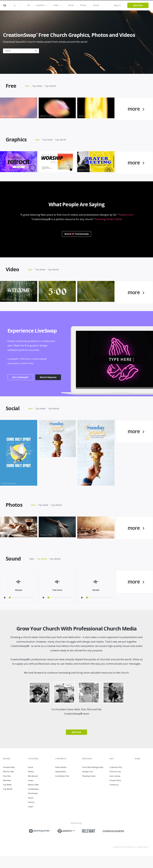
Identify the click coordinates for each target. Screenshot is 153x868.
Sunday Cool (88, 784)
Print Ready (33, 806)
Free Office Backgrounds (93, 780)
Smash (96, 602)
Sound (96, 5)
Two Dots (57, 602)
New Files (7, 793)
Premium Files (9, 780)
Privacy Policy (115, 793)
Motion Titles (33, 797)
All (28, 5)
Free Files (7, 788)
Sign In (117, 5)
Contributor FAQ (62, 788)
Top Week (37, 86)
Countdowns (33, 801)
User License (115, 788)
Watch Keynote (48, 386)
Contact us (114, 797)
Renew (19, 602)
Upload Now (61, 784)
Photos (83, 5)
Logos (31, 819)
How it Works (61, 780)
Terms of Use (115, 784)
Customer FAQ (116, 780)
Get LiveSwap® (20, 386)
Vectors (31, 814)
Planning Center (89, 788)
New (27, 86)
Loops (31, 793)
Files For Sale (8, 784)
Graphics (42, 5)
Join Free (138, 5)
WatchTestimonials (77, 240)
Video (58, 5)
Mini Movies (33, 788)
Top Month (51, 86)
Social (71, 5)
